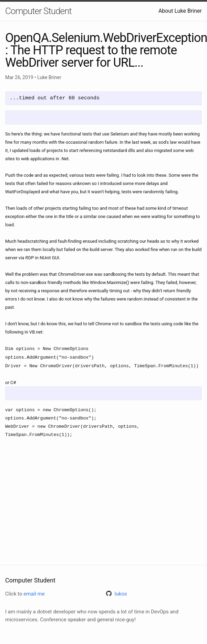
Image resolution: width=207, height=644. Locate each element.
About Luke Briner (180, 11)
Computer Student (38, 11)
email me (34, 594)
